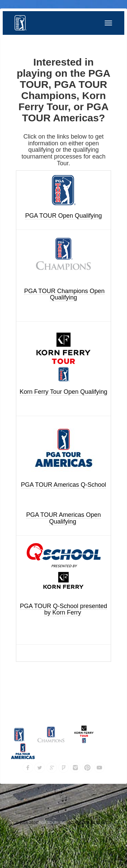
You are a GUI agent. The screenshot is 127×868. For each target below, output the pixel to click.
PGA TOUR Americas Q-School (63, 485)
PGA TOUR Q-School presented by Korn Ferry (63, 609)
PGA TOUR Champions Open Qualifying (64, 294)
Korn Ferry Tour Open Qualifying (63, 392)
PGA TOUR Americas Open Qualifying (63, 518)
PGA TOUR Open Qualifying (63, 216)
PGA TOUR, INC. (53, 823)
